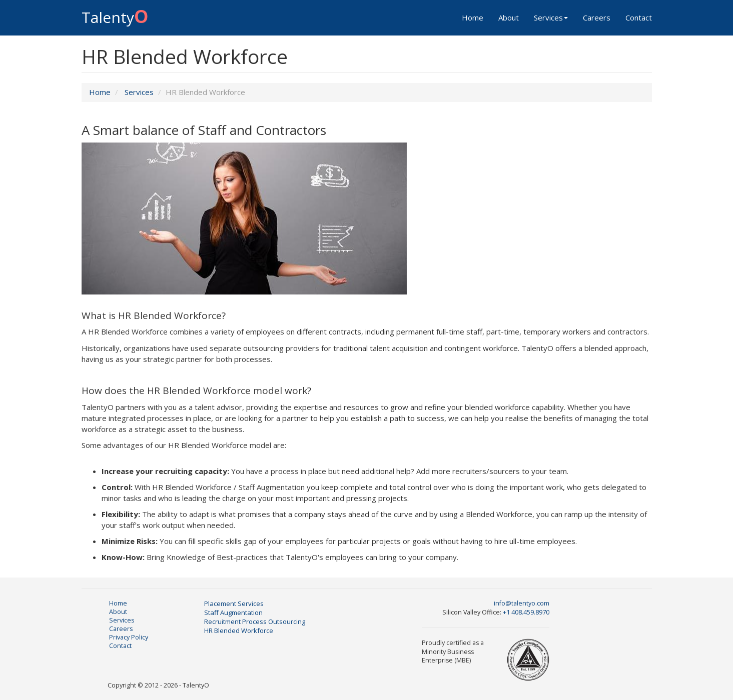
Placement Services (234, 603)
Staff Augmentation (233, 612)
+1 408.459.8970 (526, 612)
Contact (639, 17)
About (509, 17)
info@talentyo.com (522, 603)
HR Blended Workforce (239, 630)
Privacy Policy (129, 637)
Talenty (115, 14)
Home (473, 17)
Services (551, 17)
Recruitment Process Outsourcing (255, 621)
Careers (597, 17)
